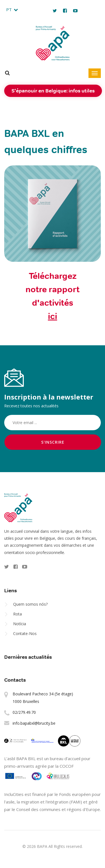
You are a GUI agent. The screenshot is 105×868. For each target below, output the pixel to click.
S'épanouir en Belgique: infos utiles (53, 91)
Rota (17, 614)
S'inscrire (53, 442)
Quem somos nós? (30, 604)
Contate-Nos (25, 633)
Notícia (20, 624)
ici (53, 316)
